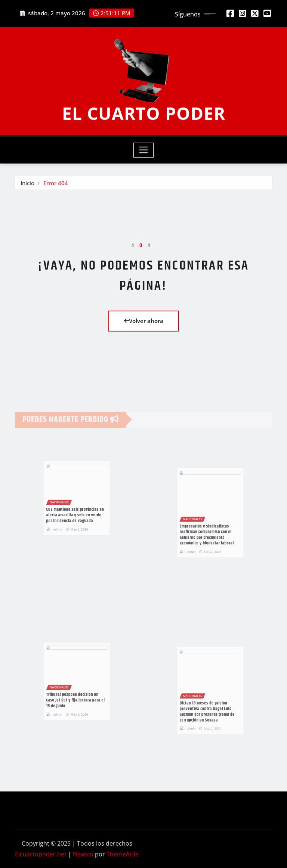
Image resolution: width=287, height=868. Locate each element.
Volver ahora (144, 321)
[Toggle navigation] (144, 150)
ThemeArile (123, 854)
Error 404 (56, 185)
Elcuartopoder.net (41, 854)
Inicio (27, 185)
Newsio (83, 854)
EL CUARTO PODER (144, 113)
